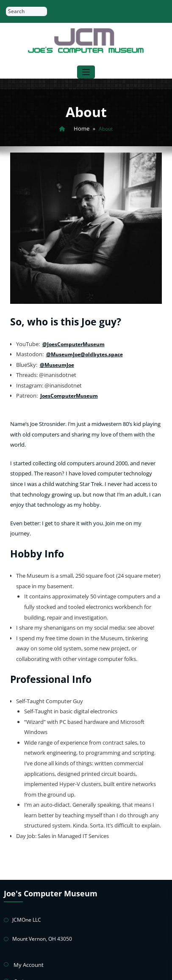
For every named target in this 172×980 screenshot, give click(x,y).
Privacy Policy (29, 919)
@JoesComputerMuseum (72, 341)
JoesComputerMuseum (67, 389)
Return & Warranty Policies (45, 935)
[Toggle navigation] (86, 72)
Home (82, 128)
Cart (19, 904)
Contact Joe (27, 950)
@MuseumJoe (56, 360)
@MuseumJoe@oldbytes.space (82, 351)
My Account (27, 888)
